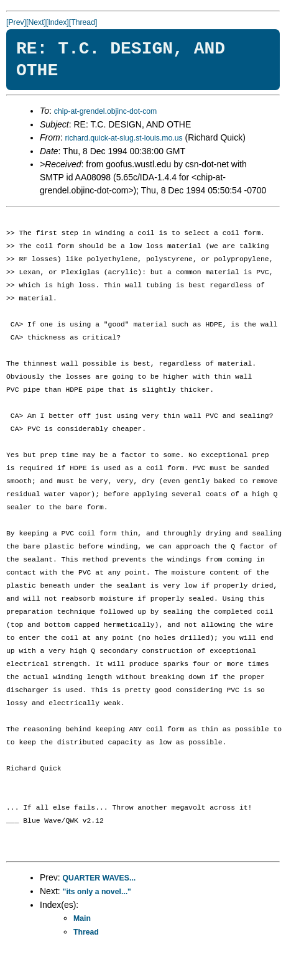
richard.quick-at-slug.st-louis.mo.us (123, 138)
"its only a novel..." (97, 892)
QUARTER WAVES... (99, 878)
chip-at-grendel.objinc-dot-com (105, 111)
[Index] (58, 22)
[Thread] (83, 22)
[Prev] (16, 22)
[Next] (36, 22)
